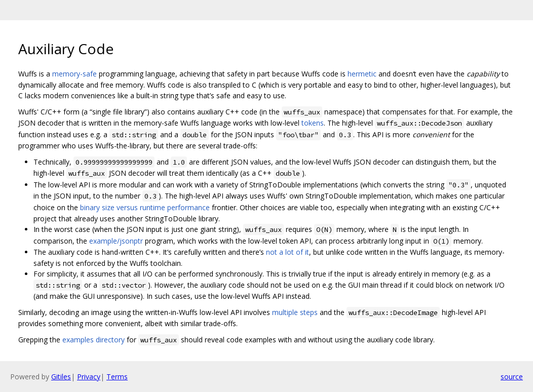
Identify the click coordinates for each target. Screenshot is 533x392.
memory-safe (74, 74)
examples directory (93, 340)
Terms (117, 377)
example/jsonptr (116, 241)
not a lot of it (288, 252)
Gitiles (61, 377)
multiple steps (295, 312)
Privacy (89, 377)
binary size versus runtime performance (145, 207)
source (512, 377)
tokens (313, 123)
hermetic (362, 74)
